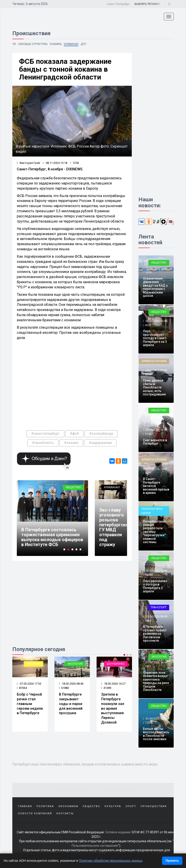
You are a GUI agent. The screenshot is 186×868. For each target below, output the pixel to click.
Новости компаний (35, 813)
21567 (149, 434)
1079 (148, 272)
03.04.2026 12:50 (156, 268)
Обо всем (34, 664)
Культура (113, 806)
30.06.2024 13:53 (35, 520)
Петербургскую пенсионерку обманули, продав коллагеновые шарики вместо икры (85, 764)
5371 (148, 473)
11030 (149, 723)
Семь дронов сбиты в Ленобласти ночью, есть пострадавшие (154, 387)
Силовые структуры (33, 44)
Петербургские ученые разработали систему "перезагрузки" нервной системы (154, 532)
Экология (75, 664)
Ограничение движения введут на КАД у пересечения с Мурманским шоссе (155, 287)
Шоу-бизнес (116, 664)
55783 (55, 520)
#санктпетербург (45, 434)
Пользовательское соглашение (95, 846)
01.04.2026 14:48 (156, 662)
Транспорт (159, 607)
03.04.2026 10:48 (156, 321)
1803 (148, 621)
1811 (148, 666)
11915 (105, 501)
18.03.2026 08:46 (71, 684)
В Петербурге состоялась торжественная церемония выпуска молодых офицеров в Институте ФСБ (52, 537)
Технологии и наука (152, 511)
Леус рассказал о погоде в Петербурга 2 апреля (155, 586)
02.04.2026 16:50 (156, 430)
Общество (73, 487)
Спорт (131, 806)
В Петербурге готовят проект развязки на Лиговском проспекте (155, 634)
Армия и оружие (154, 361)
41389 (106, 688)
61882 (64, 688)
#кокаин (71, 443)
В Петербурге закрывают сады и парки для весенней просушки (71, 704)
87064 (22, 688)
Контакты (65, 813)
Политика (45, 806)
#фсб (74, 434)
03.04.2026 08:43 (156, 370)
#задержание (100, 443)
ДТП (83, 44)
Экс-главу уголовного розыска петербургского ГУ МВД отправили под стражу (116, 527)
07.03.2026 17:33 (29, 684)
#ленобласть (43, 443)
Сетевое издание (118, 832)
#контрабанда (101, 434)
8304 (148, 374)
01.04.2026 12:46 (156, 719)
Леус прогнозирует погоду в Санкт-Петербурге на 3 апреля (155, 338)
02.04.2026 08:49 (156, 616)
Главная (25, 806)
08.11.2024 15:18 (55, 163)
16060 (149, 575)
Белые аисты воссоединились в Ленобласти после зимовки (156, 734)
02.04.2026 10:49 (156, 571)
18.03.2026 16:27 (113, 684)
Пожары (56, 44)
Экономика (68, 806)
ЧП (14, 44)
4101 (148, 325)
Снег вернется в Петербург (155, 442)
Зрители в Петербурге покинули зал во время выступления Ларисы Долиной (113, 708)
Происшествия (154, 806)
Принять (172, 861)
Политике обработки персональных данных (111, 861)
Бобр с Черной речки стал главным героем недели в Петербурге (30, 704)
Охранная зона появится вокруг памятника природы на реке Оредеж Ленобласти (156, 681)
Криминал (71, 44)
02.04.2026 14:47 (156, 469)
